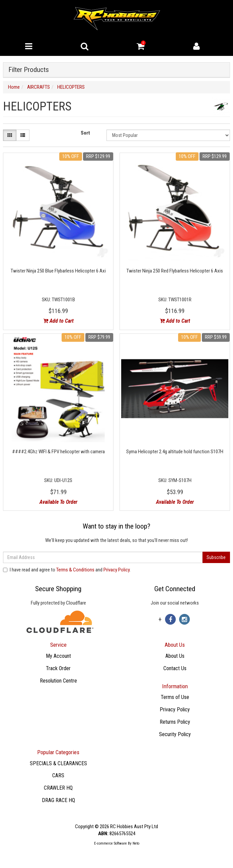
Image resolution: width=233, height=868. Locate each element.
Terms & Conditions (75, 570)
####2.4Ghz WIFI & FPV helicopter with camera (58, 452)
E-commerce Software (110, 843)
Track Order (58, 668)
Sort (85, 133)
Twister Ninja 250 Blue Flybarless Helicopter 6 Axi (58, 271)
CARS (58, 775)
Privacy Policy (116, 570)
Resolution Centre (58, 681)
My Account (58, 656)
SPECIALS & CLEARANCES (58, 763)
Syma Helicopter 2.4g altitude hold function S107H (175, 452)
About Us (175, 656)
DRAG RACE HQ (58, 800)
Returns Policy (175, 722)
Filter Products (29, 70)
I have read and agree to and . (67, 570)
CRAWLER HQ (58, 788)
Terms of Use (175, 697)
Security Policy (175, 734)
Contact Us (175, 668)
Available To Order (58, 502)
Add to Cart (58, 321)
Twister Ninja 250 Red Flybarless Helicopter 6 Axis (175, 271)
